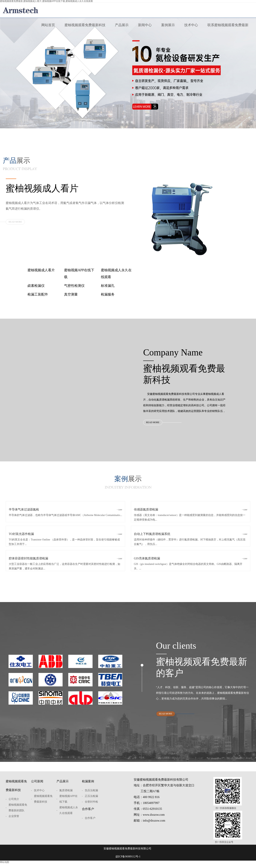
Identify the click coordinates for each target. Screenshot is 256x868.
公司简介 (14, 805)
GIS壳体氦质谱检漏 (191, 562)
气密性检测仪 (74, 286)
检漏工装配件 (38, 294)
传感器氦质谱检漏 (191, 513)
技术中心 (191, 25)
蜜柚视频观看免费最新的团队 (18, 814)
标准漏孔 (108, 286)
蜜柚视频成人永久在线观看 (116, 274)
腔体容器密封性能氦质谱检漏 (65, 562)
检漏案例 (88, 787)
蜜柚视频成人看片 (41, 270)
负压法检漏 (91, 796)
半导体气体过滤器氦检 (65, 513)
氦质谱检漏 (66, 796)
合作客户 (88, 815)
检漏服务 (108, 294)
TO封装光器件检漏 (65, 538)
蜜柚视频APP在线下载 (79, 274)
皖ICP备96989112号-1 (128, 862)
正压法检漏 (91, 802)
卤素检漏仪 (36, 286)
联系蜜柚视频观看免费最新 (228, 25)
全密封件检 (91, 808)
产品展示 (122, 25)
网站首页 (48, 25)
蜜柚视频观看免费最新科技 (85, 25)
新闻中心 (145, 25)
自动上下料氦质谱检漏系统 (191, 538)
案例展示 (168, 25)
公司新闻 (37, 787)
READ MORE (15, 222)
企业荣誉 (14, 822)
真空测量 (71, 294)
